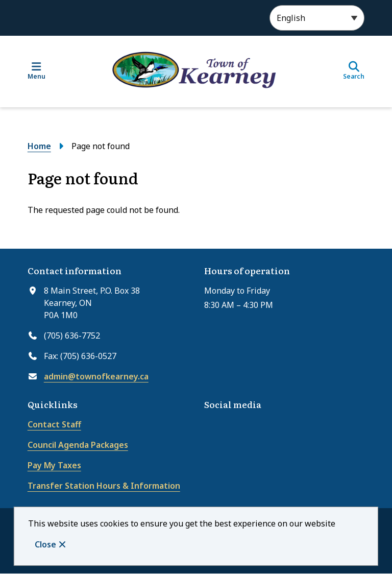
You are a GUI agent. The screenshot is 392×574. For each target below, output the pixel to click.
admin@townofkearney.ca (96, 376)
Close (45, 544)
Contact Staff (54, 424)
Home (39, 146)
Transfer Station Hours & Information (104, 486)
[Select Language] (317, 18)
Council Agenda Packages (78, 445)
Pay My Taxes (54, 465)
